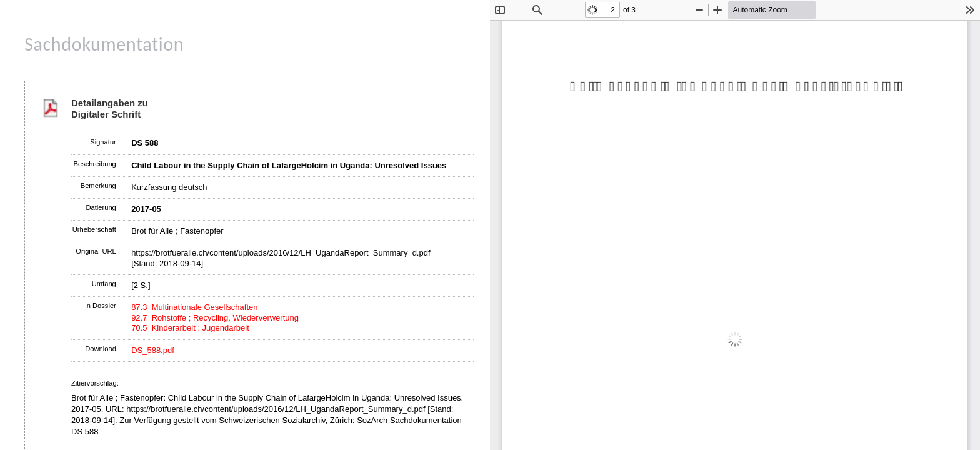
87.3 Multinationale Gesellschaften (194, 307)
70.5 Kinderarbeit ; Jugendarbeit (190, 328)
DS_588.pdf (153, 350)
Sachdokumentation (104, 44)
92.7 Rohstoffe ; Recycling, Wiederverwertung (215, 318)
